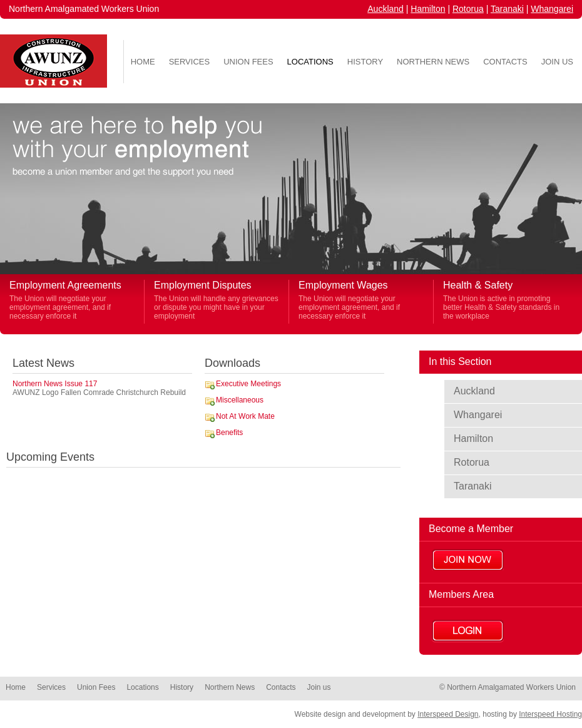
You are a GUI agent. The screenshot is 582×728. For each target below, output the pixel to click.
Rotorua (468, 9)
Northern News (433, 62)
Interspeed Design (448, 714)
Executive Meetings (248, 384)
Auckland (385, 9)
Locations (310, 62)
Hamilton (428, 9)
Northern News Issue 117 (55, 384)
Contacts (505, 62)
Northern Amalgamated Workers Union (84, 9)
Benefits (229, 433)
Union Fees (248, 62)
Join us (557, 62)
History (365, 62)
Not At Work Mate (245, 416)
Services (190, 62)
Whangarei (552, 9)
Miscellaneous (240, 400)
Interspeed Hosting (550, 714)
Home (143, 62)
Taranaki (507, 9)
